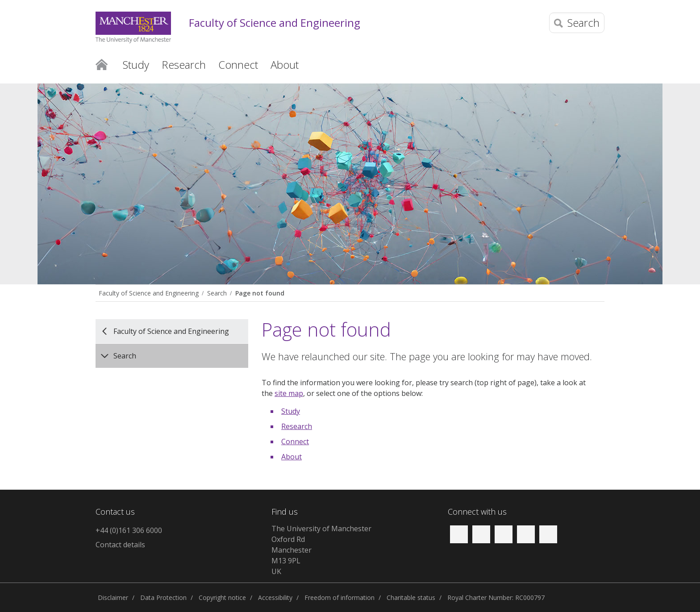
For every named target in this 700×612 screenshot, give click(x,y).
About (292, 457)
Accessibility (275, 597)
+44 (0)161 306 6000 (129, 530)
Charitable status (411, 597)
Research (297, 426)
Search (217, 293)
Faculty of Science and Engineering (275, 23)
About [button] (285, 65)
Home (102, 64)
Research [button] (184, 65)
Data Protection (163, 597)
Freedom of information (340, 597)
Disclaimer (113, 597)
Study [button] (136, 65)
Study (291, 411)
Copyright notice (222, 597)
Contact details (120, 545)
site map (289, 393)
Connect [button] (238, 65)
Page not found (260, 293)
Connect (295, 441)
